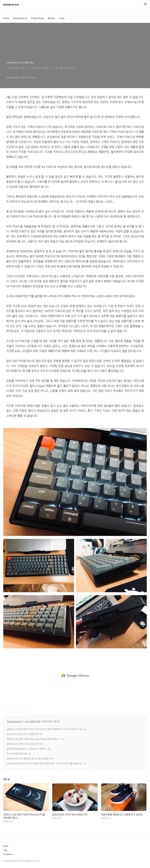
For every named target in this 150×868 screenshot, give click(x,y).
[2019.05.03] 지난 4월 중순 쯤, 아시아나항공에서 (29, 758)
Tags (5, 850)
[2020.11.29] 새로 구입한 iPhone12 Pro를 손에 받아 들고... (33, 739)
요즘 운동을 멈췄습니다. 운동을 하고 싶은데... (27, 749)
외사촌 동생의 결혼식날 (17, 754)
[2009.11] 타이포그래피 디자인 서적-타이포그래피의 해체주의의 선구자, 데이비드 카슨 (45, 729)
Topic (62, 18)
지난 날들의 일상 (32, 721)
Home (6, 18)
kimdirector (11, 4)
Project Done (38, 18)
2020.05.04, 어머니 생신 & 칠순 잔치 (23, 744)
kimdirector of (20, 18)
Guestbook (8, 854)
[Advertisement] (75, 675)
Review (51, 18)
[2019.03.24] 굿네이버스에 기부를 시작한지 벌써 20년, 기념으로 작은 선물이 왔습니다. (45, 763)
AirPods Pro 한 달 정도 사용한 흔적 (23, 734)
